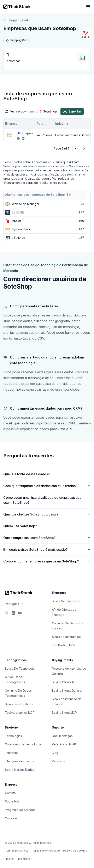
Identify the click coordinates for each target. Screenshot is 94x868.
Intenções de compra (20, 761)
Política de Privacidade (46, 851)
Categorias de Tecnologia (23, 744)
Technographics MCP (20, 713)
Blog (55, 753)
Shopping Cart (16, 20)
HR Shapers (25, 133)
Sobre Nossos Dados (20, 770)
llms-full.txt (24, 859)
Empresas (12, 753)
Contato (10, 793)
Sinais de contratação (67, 637)
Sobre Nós (12, 801)
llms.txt (9, 859)
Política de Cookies (75, 851)
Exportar (72, 111)
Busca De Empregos (66, 601)
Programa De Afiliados (20, 810)
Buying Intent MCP (64, 713)
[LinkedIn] (13, 613)
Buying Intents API (64, 682)
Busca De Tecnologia (20, 668)
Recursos (58, 761)
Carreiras (11, 818)
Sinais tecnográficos (19, 704)
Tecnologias (13, 736)
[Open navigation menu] (88, 7)
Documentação (62, 736)
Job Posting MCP (64, 645)
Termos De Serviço (17, 851)
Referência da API (64, 744)
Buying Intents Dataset (67, 691)
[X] (7, 613)
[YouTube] (20, 613)
